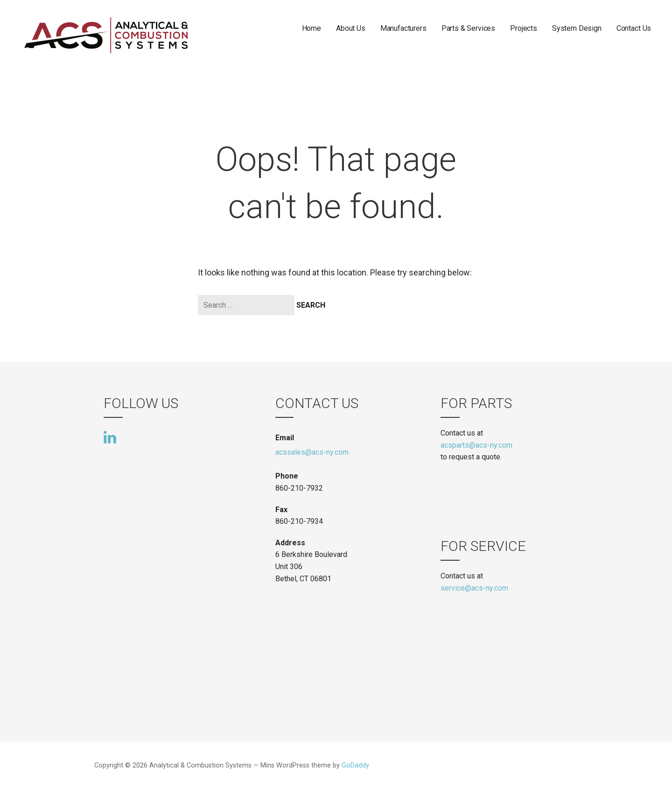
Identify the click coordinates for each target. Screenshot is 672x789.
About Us (351, 28)
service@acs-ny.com (474, 588)
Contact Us (634, 28)
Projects (524, 28)
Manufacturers (403, 28)
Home (311, 28)
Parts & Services (468, 28)
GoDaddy (355, 765)
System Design (577, 28)
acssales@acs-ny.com (312, 452)
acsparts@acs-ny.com (476, 445)
